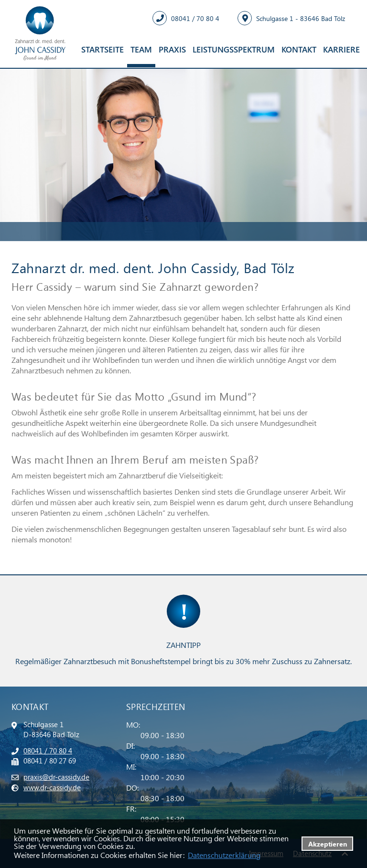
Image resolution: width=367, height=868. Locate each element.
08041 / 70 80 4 (48, 751)
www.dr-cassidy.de (52, 787)
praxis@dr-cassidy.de (56, 777)
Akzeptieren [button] (328, 844)
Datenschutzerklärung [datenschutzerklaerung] (224, 855)
